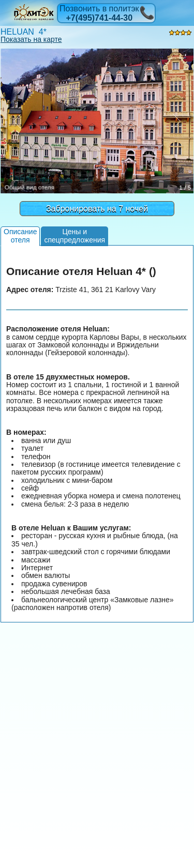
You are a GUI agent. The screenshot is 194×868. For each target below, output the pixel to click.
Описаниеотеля (20, 235)
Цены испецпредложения (74, 235)
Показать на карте (31, 39)
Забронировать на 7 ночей (97, 209)
